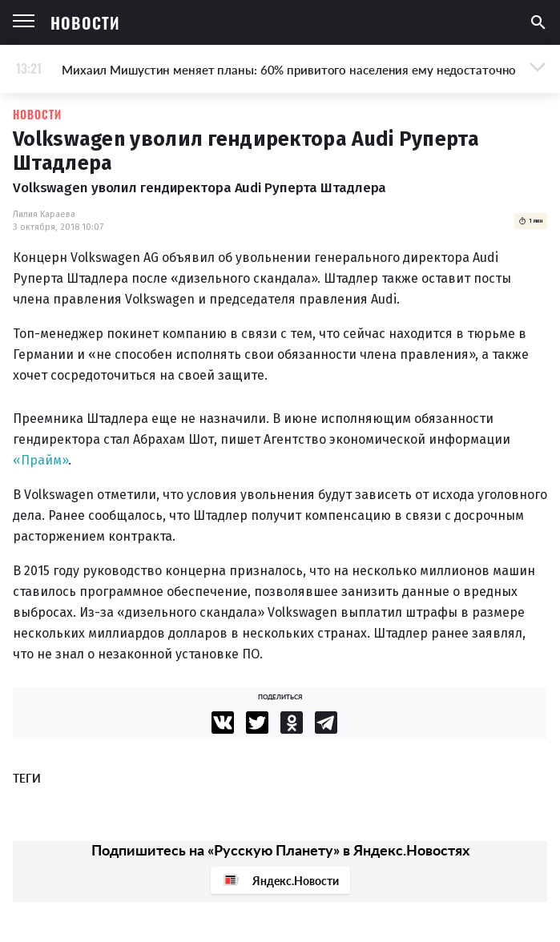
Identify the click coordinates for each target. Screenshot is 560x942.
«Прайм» (40, 460)
